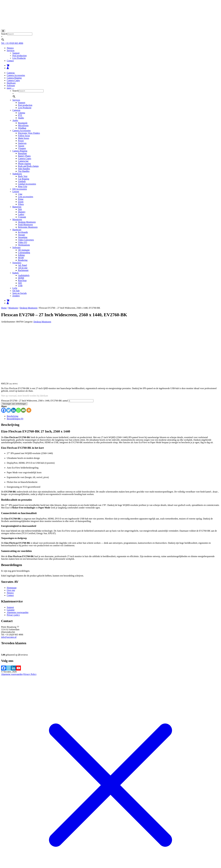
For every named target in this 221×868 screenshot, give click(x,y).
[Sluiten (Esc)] (11, 845)
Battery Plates (24, 156)
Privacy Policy (30, 620)
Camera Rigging (14, 78)
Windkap (22, 128)
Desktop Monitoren (27, 222)
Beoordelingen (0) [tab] (15, 364)
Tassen (21, 146)
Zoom (21, 202)
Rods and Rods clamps (28, 166)
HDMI (21, 278)
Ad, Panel (22, 265)
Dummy (22, 212)
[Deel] (8, 845)
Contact (10, 61)
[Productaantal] (81, 346)
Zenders (16, 296)
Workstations (24, 245)
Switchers (17, 263)
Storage (21, 235)
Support (16, 53)
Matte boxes (24, 138)
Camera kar (23, 161)
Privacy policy (13, 560)
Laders (21, 214)
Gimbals (22, 181)
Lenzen (16, 192)
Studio (21, 118)
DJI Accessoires (20, 189)
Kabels (16, 273)
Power (21, 141)
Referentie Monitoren (28, 227)
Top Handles (24, 171)
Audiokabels (24, 275)
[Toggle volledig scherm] (5, 845)
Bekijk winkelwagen (10, 842)
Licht (15, 288)
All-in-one (23, 268)
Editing (21, 255)
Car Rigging (24, 179)
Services (11, 50)
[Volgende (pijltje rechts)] (5, 848)
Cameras (11, 73)
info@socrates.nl (9, 583)
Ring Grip (23, 186)
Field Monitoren (25, 225)
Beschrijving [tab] (13, 362)
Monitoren (17, 219)
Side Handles (24, 169)
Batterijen (17, 207)
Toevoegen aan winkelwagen (14, 349)
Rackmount (23, 270)
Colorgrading (24, 253)
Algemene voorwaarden (18, 558)
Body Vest (23, 176)
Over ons (11, 536)
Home (4, 308)
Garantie (11, 555)
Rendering (23, 260)
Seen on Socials (20, 293)
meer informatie (82, 852)
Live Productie (19, 58)
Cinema (22, 113)
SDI (20, 283)
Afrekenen (25, 842)
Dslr (20, 209)
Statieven (22, 143)
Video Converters (26, 240)
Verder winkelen (38, 842)
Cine (20, 194)
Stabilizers (17, 174)
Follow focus (24, 136)
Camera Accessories (16, 75)
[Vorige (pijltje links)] (2, 848)
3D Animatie (24, 250)
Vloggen (22, 148)
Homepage (12, 533)
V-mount (22, 217)
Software (11, 85)
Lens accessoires (26, 197)
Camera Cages (13, 80)
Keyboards (23, 232)
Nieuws (10, 48)
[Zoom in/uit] (2, 845)
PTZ (20, 115)
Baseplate (22, 153)
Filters (21, 204)
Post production (20, 56)
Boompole (23, 123)
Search (4, 34)
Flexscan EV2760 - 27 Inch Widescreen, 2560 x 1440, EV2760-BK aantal (35, 346)
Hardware (11, 83)
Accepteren (95, 852)
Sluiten (4, 864)
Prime (21, 199)
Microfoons (23, 125)
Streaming (23, 237)
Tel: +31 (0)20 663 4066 (12, 43)
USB (20, 286)
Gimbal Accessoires (27, 184)
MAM (21, 258)
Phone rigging (24, 164)
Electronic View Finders (29, 133)
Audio (15, 120)
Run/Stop (22, 280)
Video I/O (22, 242)
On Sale (16, 291)
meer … (10, 88)
